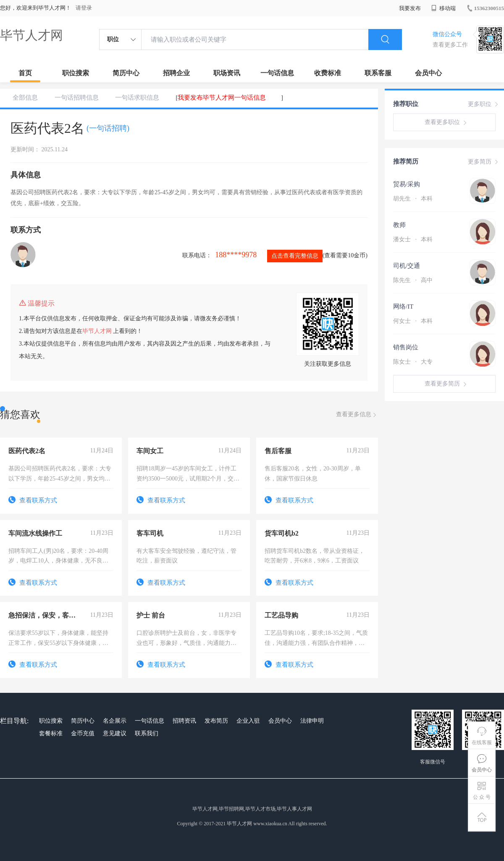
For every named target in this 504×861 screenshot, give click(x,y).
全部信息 (25, 98)
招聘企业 (176, 73)
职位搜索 (76, 73)
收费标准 (328, 73)
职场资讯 (227, 73)
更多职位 (484, 104)
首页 (25, 73)
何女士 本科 (413, 321)
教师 (399, 225)
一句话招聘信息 (77, 98)
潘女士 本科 (413, 239)
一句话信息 (277, 73)
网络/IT (403, 306)
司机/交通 (407, 266)
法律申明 (312, 721)
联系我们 (147, 733)
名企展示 (115, 721)
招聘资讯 (184, 721)
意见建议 (115, 733)
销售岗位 (406, 347)
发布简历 (216, 721)
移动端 (444, 8)
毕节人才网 (31, 35)
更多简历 (484, 162)
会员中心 (428, 73)
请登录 (84, 8)
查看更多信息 (357, 415)
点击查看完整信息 (295, 256)
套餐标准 (51, 733)
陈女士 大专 (413, 362)
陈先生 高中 (413, 280)
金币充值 (83, 733)
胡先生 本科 (413, 199)
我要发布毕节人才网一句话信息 (222, 98)
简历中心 (126, 73)
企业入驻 (248, 721)
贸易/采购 (407, 184)
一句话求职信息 (137, 98)
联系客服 (378, 73)
